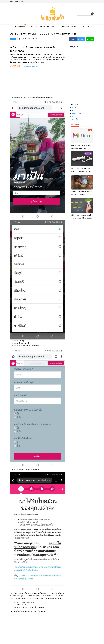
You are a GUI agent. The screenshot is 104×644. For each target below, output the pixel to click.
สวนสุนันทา (76, 119)
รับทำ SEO (76, 108)
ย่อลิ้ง (74, 116)
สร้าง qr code (77, 113)
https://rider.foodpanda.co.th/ (31, 66)
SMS (74, 110)
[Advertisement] (38, 81)
